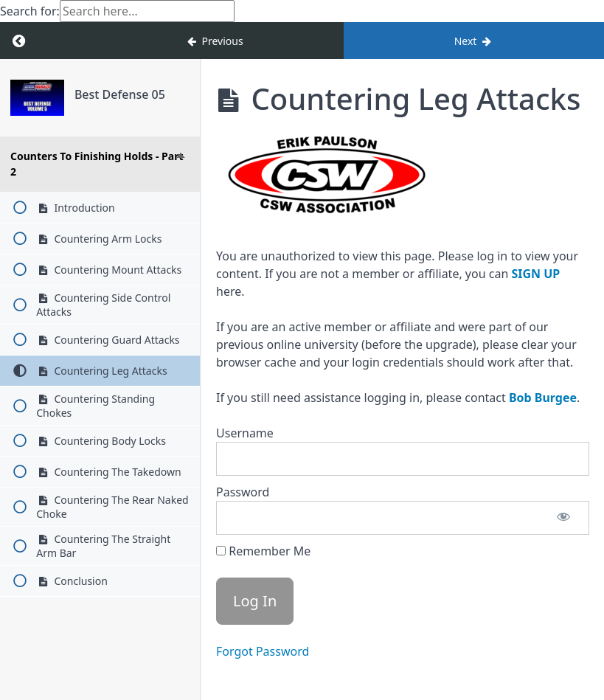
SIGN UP (535, 274)
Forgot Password (263, 651)
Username (245, 433)
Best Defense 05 (120, 94)
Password (243, 492)
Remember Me (263, 551)
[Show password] (563, 518)
